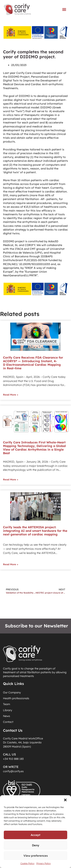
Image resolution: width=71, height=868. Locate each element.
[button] (65, 800)
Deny (36, 845)
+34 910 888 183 (13, 759)
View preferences (36, 856)
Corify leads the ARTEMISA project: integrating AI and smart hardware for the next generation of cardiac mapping (35, 531)
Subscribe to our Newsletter (37, 626)
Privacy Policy (44, 863)
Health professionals (16, 698)
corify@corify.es (13, 771)
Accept (35, 835)
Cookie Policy (27, 863)
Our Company (12, 692)
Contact (8, 722)
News (7, 716)
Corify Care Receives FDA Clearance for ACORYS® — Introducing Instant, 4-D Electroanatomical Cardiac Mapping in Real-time (33, 363)
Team (7, 704)
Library (8, 710)
